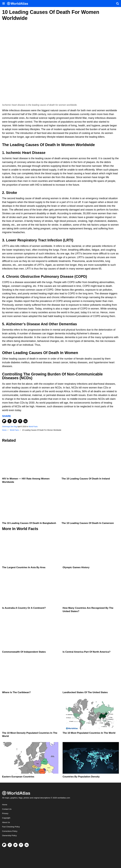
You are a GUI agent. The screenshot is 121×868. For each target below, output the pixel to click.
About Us (6, 822)
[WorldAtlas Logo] (19, 4)
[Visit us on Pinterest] (21, 845)
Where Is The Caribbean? (16, 692)
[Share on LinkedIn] (25, 421)
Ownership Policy (9, 836)
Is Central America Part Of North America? (87, 652)
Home (5, 805)
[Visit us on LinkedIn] (27, 845)
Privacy (5, 813)
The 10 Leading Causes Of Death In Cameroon (88, 523)
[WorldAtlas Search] (117, 3)
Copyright (6, 818)
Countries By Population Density (81, 777)
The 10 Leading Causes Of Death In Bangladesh (29, 523)
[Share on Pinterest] (20, 421)
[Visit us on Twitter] (15, 845)
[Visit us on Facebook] (10, 845)
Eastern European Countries (18, 777)
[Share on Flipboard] (4, 421)
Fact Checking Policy (11, 827)
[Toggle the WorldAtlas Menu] (4, 3)
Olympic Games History (76, 567)
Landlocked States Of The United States (85, 692)
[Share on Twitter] (15, 421)
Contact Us (7, 809)
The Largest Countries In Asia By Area (24, 567)
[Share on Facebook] (10, 421)
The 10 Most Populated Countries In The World (89, 733)
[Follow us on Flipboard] (4, 845)
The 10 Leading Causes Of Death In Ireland (86, 479)
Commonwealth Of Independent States (24, 652)
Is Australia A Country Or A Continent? (24, 608)
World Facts (33, 427)
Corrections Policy (10, 831)
